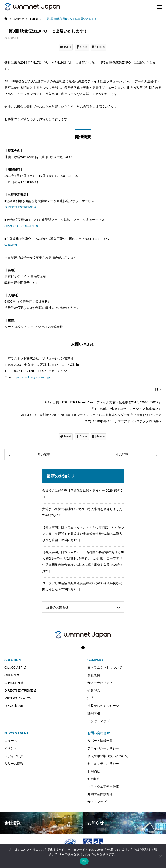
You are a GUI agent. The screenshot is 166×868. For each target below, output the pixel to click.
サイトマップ (97, 802)
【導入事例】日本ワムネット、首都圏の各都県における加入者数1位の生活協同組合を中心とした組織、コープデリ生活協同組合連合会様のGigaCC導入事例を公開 (83, 558)
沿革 (91, 698)
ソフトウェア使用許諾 (103, 786)
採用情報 (94, 713)
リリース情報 (14, 764)
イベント (11, 748)
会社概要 (94, 675)
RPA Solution (14, 706)
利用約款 (94, 771)
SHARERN (14, 683)
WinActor (11, 245)
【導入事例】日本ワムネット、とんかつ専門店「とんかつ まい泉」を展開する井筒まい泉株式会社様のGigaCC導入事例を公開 (83, 534)
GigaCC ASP (15, 668)
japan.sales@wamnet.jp (33, 377)
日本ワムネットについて (105, 668)
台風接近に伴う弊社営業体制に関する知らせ (74, 491)
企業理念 (94, 690)
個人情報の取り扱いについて (108, 756)
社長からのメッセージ (103, 706)
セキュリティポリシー (103, 764)
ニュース (11, 741)
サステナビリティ (100, 683)
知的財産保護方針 (100, 794)
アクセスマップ (98, 721)
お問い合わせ (99, 733)
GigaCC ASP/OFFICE (22, 226)
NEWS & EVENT (16, 733)
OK (84, 861)
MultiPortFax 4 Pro (17, 698)
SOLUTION (13, 660)
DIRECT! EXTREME (21, 207)
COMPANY (95, 660)
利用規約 (94, 779)
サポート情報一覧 (100, 741)
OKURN (12, 675)
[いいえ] (160, 856)
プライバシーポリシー (103, 748)
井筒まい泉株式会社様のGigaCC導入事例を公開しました (82, 509)
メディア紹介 (14, 756)
